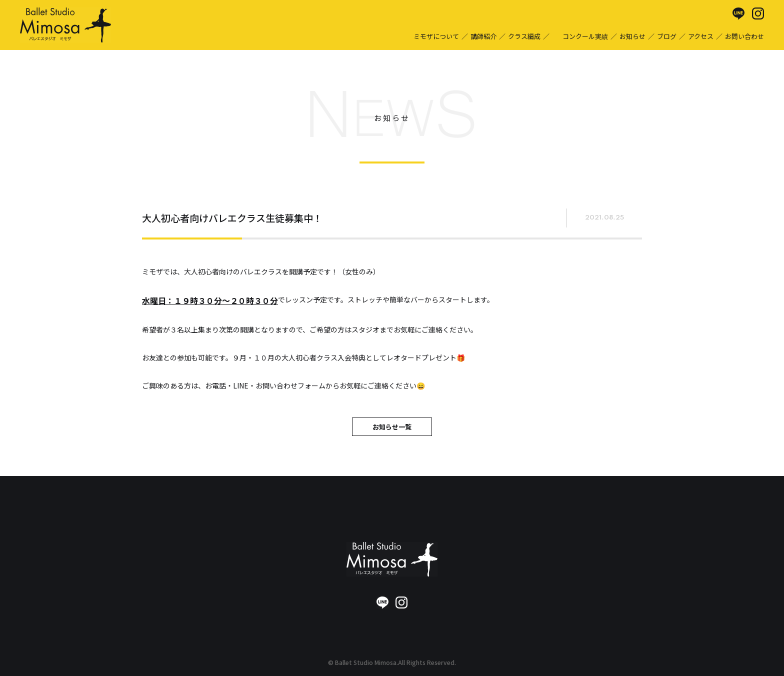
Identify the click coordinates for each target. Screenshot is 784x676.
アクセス (701, 36)
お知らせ (632, 36)
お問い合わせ (744, 36)
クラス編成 (524, 36)
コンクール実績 (585, 36)
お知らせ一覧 (392, 427)
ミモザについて (436, 36)
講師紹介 (483, 36)
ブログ (667, 36)
